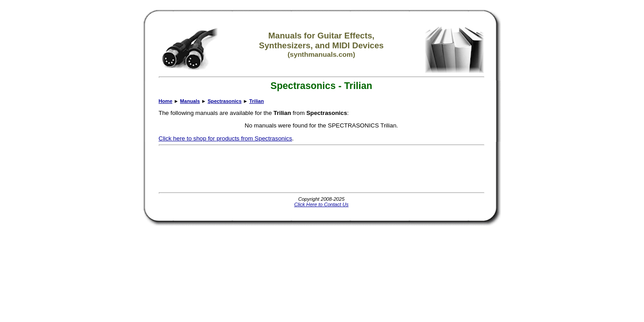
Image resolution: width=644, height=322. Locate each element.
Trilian (256, 101)
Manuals (190, 101)
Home (166, 101)
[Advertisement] (322, 169)
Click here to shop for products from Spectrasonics (226, 138)
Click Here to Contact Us (322, 204)
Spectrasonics (225, 101)
